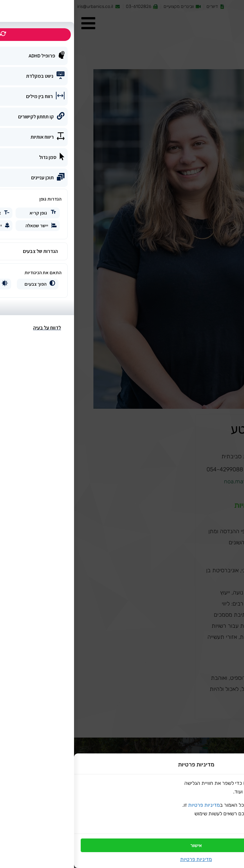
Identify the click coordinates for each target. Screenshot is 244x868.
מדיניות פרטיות (130, 805)
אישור (122, 845)
